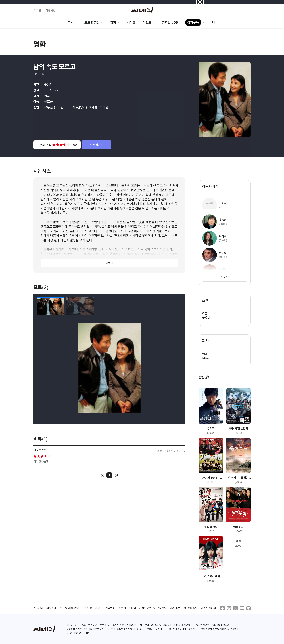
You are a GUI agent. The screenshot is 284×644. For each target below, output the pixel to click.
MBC (206, 358)
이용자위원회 (208, 608)
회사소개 (51, 608)
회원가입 (51, 10)
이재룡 (94, 107)
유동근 (49, 107)
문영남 (206, 317)
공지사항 (38, 608)
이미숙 (71, 107)
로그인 (37, 10)
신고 (183, 451)
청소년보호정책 (127, 608)
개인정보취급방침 (105, 608)
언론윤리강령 (190, 608)
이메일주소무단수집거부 (153, 608)
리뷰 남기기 (97, 145)
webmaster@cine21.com (222, 629)
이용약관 (175, 608)
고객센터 (87, 608)
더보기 (109, 263)
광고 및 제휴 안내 (69, 608)
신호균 (49, 101)
